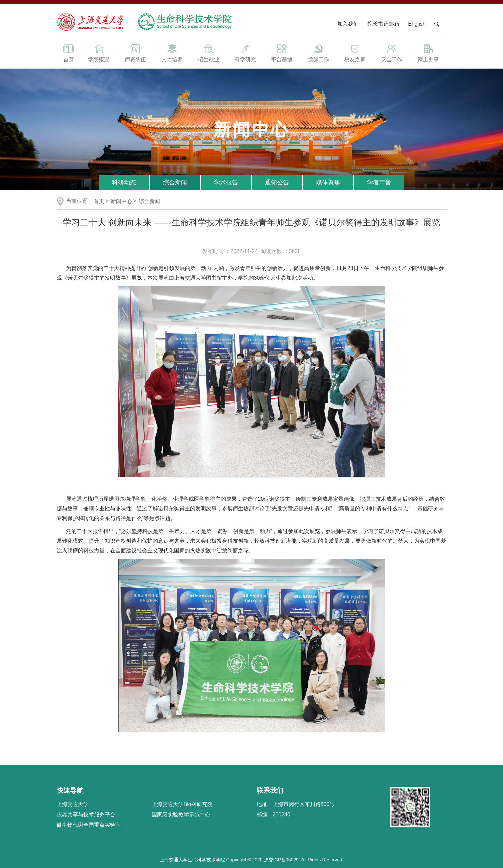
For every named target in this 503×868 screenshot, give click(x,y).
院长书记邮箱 (383, 24)
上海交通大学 (73, 804)
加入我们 (349, 24)
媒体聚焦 (328, 182)
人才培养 (172, 53)
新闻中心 (121, 201)
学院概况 (99, 53)
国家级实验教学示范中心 (181, 815)
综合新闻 (175, 182)
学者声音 (379, 182)
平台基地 (282, 53)
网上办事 (428, 53)
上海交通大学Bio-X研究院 (182, 804)
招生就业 (209, 53)
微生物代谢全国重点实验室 (89, 825)
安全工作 (392, 53)
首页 (69, 53)
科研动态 (124, 182)
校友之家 (355, 53)
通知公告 (277, 182)
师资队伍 (135, 53)
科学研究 (245, 53)
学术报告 (226, 182)
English (417, 24)
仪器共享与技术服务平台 (86, 815)
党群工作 (318, 53)
